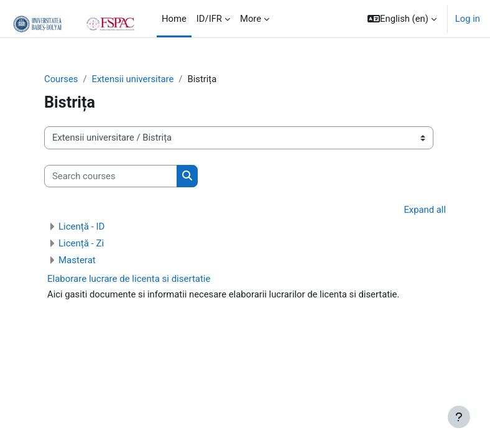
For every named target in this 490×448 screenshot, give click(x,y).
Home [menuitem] (174, 19)
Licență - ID (81, 226)
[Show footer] (459, 417)
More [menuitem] (251, 19)
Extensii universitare (132, 79)
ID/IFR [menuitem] (209, 19)
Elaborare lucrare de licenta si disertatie (129, 279)
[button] (402, 19)
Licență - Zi (81, 243)
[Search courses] (111, 176)
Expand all (425, 210)
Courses (61, 79)
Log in (468, 19)
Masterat (77, 260)
